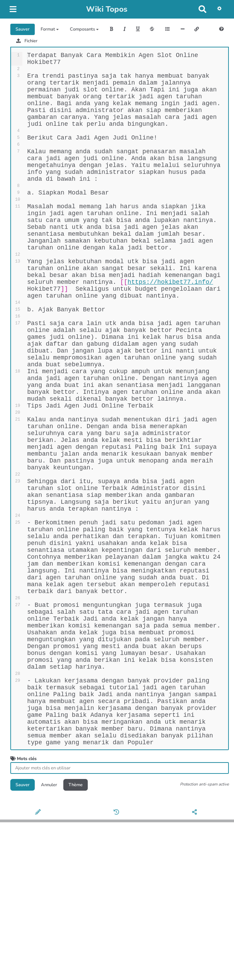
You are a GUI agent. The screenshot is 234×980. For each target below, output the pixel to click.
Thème (76, 924)
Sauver (23, 29)
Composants (84, 29)
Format (50, 29)
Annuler (49, 924)
